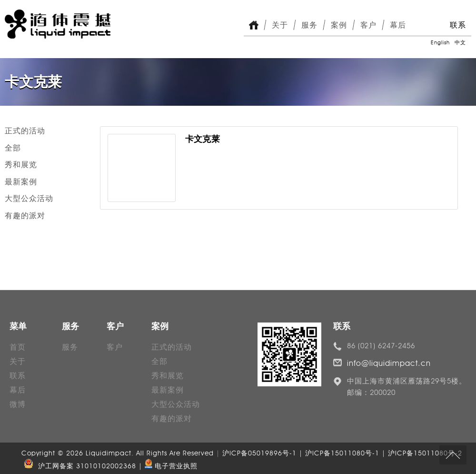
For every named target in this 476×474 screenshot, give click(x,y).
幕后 (398, 25)
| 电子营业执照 (168, 466)
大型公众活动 (29, 198)
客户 (368, 25)
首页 (18, 347)
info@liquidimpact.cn (389, 363)
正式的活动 (25, 131)
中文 (460, 42)
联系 (458, 25)
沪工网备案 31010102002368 (79, 466)
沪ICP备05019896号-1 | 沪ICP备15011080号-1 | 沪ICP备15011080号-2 (342, 453)
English (440, 42)
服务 (309, 25)
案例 (339, 25)
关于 (280, 25)
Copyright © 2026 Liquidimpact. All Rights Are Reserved (119, 453)
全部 (13, 148)
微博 (18, 404)
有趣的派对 (25, 216)
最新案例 (21, 182)
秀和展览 (21, 165)
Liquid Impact (58, 24)
